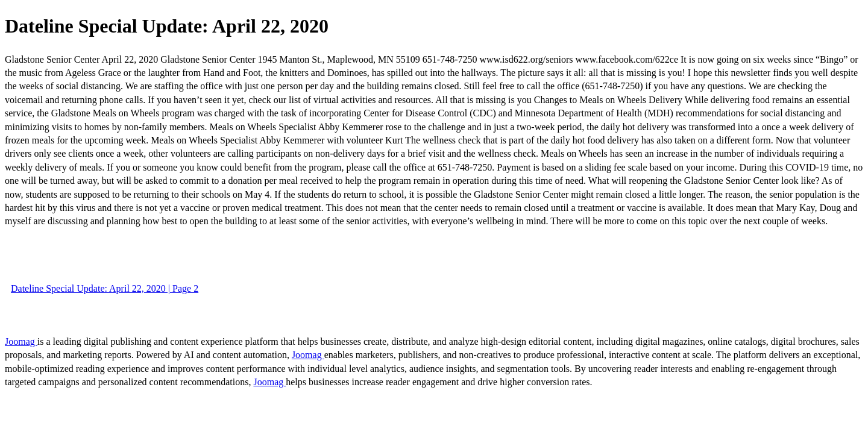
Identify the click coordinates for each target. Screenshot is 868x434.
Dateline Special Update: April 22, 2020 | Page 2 (105, 288)
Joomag (21, 341)
